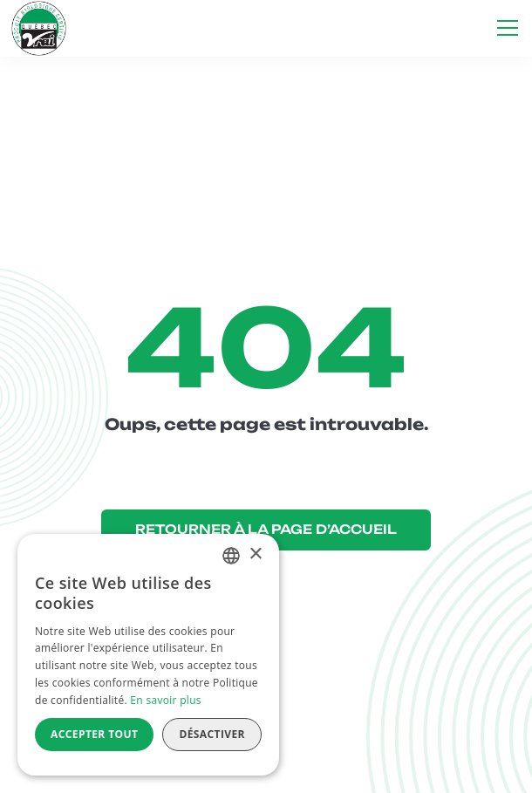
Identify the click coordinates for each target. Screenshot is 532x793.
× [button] (255, 554)
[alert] (148, 655)
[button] (504, 28)
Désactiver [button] (212, 734)
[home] (39, 28)
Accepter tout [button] (94, 734)
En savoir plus (165, 700)
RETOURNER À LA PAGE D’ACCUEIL (266, 530)
